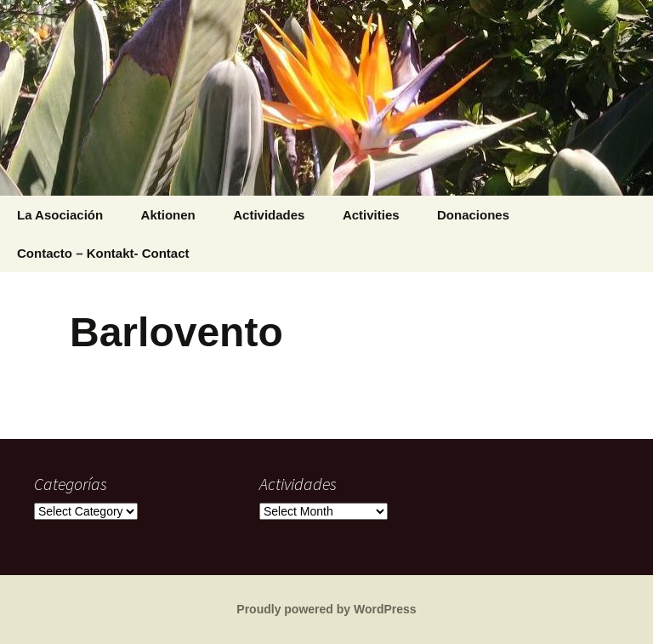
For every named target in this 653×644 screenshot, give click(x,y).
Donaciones (473, 215)
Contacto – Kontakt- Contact (103, 253)
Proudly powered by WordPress (326, 609)
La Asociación (60, 215)
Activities (371, 215)
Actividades (269, 215)
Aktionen (168, 215)
